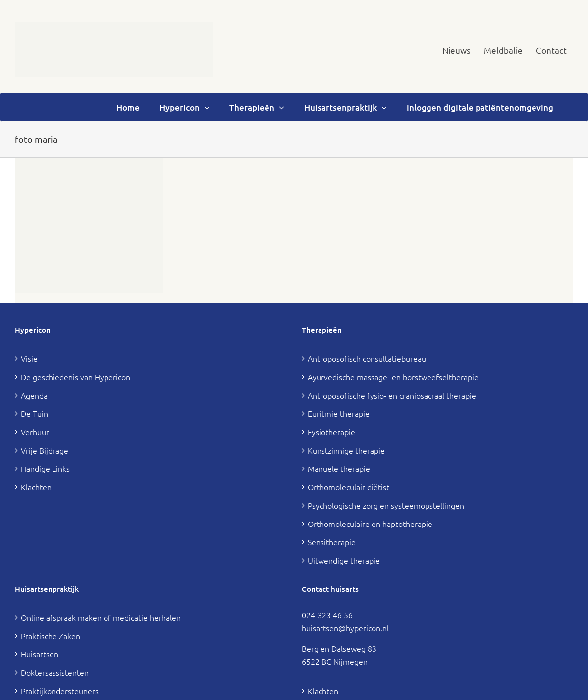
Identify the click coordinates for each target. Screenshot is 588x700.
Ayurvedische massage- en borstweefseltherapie (393, 377)
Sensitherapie (332, 542)
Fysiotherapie (331, 432)
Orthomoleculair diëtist (348, 487)
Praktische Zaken (51, 636)
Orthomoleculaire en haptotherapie (370, 524)
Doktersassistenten (55, 672)
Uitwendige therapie (344, 560)
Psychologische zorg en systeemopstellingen (386, 505)
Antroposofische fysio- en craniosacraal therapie (392, 395)
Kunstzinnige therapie (346, 450)
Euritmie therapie (339, 413)
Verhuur (35, 432)
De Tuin (34, 413)
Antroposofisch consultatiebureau (367, 358)
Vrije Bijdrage (45, 450)
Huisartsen (40, 654)
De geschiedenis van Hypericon (76, 377)
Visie (29, 358)
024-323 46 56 (327, 615)
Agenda (34, 395)
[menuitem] (456, 50)
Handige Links (45, 468)
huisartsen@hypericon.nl (345, 628)
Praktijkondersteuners (60, 691)
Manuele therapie (339, 468)
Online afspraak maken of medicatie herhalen (101, 617)
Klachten (36, 487)
